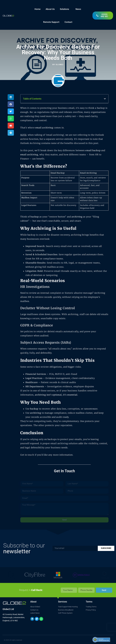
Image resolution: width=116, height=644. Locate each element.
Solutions (65, 9)
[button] (11, 97)
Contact (68, 22)
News (78, 9)
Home (38, 9)
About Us (50, 9)
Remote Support (51, 22)
